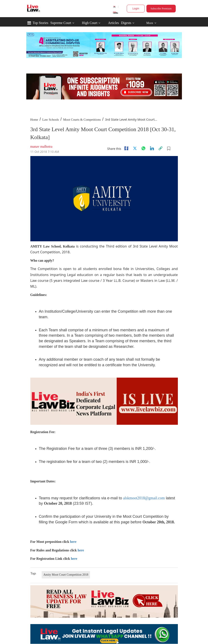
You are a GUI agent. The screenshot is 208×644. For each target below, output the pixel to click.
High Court (90, 23)
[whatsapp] (143, 148)
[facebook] (126, 148)
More (151, 23)
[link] (161, 148)
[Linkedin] (152, 148)
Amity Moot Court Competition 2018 (66, 575)
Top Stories (41, 23)
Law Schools (51, 120)
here (73, 542)
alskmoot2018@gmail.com (144, 498)
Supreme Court (61, 23)
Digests (126, 23)
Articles (113, 23)
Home (34, 120)
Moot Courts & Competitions (82, 120)
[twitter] (135, 148)
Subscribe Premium (161, 9)
